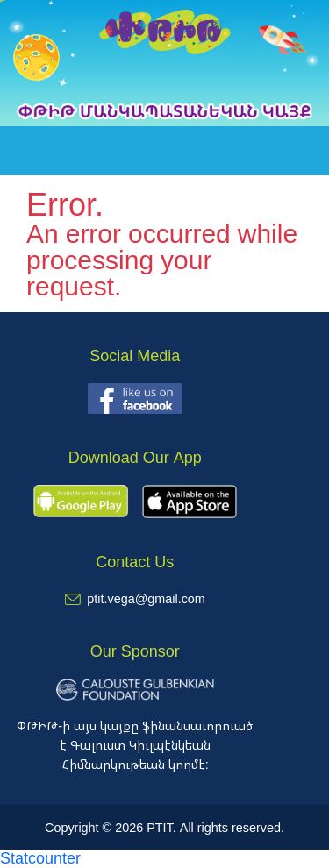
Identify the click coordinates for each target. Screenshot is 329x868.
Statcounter (40, 857)
